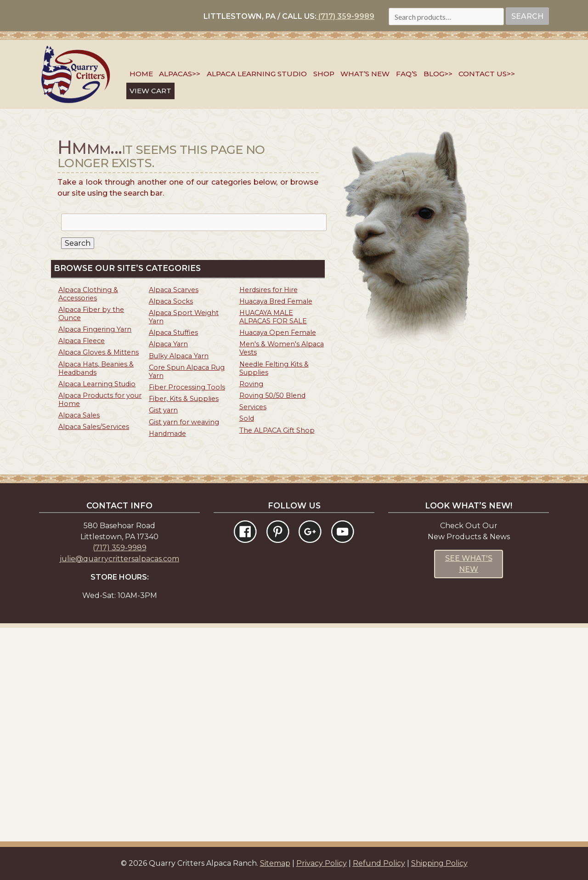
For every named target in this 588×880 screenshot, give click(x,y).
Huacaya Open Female (278, 333)
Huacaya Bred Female (276, 301)
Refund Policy (379, 863)
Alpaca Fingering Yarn (95, 329)
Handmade (167, 434)
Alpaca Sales (79, 415)
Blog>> (438, 74)
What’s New (365, 74)
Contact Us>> (487, 74)
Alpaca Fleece (82, 341)
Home (141, 74)
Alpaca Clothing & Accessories (88, 294)
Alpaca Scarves (174, 290)
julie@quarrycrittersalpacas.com (119, 559)
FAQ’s (407, 74)
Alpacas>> (180, 74)
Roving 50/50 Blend (272, 395)
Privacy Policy (322, 863)
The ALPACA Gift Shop (277, 430)
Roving (251, 384)
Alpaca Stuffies (173, 333)
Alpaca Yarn (168, 344)
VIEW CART (150, 91)
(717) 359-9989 (345, 16)
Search (527, 16)
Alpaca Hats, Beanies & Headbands (96, 368)
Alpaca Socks (171, 301)
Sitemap (275, 863)
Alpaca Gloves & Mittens (99, 352)
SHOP (324, 74)
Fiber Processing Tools (187, 387)
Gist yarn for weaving (184, 422)
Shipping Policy (439, 863)
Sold (247, 418)
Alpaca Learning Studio (257, 74)
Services (253, 407)
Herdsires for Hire (269, 290)
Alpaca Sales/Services (94, 427)
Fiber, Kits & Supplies (184, 399)
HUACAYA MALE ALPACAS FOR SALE (273, 317)
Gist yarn (163, 410)
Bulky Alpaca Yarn (179, 356)
